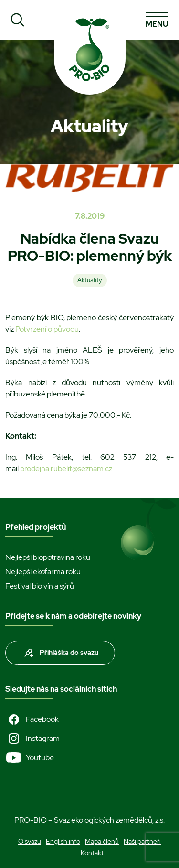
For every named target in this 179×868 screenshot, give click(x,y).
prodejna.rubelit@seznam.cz (66, 468)
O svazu (30, 841)
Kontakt (92, 853)
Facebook (32, 719)
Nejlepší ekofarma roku (43, 572)
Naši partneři (142, 841)
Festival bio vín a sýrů (40, 586)
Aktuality (90, 280)
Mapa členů (102, 841)
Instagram (32, 739)
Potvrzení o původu (47, 329)
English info (63, 841)
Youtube (30, 758)
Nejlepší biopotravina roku (48, 557)
